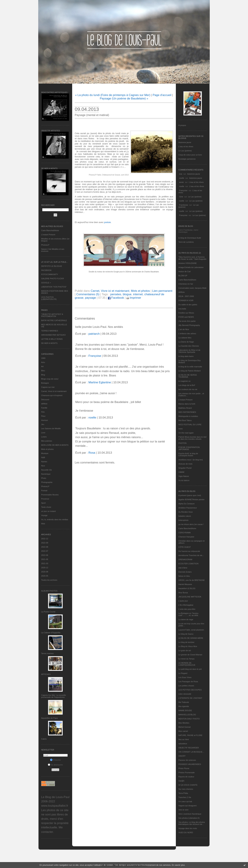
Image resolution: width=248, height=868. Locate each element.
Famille (44, 408)
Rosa (92, 453)
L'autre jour (183, 601)
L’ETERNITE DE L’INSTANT (190, 698)
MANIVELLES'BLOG (187, 715)
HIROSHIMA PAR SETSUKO (53, 335)
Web (43, 524)
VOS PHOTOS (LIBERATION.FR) (49, 298)
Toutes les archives (49, 580)
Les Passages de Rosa (188, 682)
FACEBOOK (46, 270)
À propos (182, 125)
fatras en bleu (184, 576)
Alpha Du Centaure (187, 504)
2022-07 (45, 551)
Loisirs (44, 437)
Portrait (44, 491)
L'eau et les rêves (186, 147)
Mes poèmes (47, 441)
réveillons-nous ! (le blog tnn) (191, 460)
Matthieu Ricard (185, 408)
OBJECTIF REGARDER (189, 748)
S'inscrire (55, 760)
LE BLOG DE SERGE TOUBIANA (188, 376)
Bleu (43, 371)
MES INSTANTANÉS (187, 412)
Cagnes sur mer (48, 387)
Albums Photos (49, 591)
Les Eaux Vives (185, 677)
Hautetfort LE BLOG (187, 588)
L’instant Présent (48, 235)
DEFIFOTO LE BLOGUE (52, 266)
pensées (116, 294)
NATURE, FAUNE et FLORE (190, 735)
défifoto (44, 404)
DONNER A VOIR (186, 300)
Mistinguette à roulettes (188, 416)
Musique (45, 453)
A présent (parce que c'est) (190, 495)
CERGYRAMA (185, 533)
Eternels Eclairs (185, 572)
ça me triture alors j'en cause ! (191, 524)
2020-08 (45, 572)
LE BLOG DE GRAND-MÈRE (191, 638)
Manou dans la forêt (187, 404)
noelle (182, 178)
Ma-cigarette (184, 706)
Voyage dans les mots (188, 828)
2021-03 (45, 563)
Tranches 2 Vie (185, 797)
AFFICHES (46, 674)
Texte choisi (46, 507)
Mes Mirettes (184, 723)
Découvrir (45, 400)
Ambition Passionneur (188, 508)
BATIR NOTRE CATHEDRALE (54, 320)
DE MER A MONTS (49, 343)
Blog (43, 375)
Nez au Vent (184, 739)
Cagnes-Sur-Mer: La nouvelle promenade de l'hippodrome (54, 696)
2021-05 (45, 559)
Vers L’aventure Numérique (190, 814)
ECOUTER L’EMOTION (188, 564)
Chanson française (186, 537)
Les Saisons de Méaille (51, 428)
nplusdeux (183, 744)
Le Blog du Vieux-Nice (188, 646)
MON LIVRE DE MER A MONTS (55, 445)
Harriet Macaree (185, 584)
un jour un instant (48, 511)
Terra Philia (183, 793)
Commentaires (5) (88, 294)
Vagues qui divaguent (187, 806)
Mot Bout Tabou (185, 420)
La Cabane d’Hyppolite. (51, 633)
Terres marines (47, 653)
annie (181, 182)
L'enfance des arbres (187, 334)
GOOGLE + (46, 283)
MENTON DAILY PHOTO (189, 719)
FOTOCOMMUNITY (50, 274)
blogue (127, 294)
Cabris (44, 739)
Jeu (43, 424)
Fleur (43, 416)
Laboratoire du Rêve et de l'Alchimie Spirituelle (189, 351)
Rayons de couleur (186, 777)
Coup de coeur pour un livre (190, 155)
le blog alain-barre (186, 356)
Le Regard (183, 673)
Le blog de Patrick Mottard (189, 371)
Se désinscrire (55, 765)
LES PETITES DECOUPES (190, 690)
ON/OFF (182, 756)
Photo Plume (184, 768)
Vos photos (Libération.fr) (189, 818)
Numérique (46, 474)
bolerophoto (183, 520)
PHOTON (182, 443)
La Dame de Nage (186, 342)
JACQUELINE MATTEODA (190, 597)
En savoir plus (178, 865)
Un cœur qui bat (185, 801)
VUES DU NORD (186, 832)
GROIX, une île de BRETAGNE (192, 580)
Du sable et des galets (188, 305)
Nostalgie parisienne (187, 159)
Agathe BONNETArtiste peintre (191, 499)
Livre (43, 433)
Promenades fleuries (50, 495)
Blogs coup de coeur (50, 379)
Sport (43, 503)
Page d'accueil (162, 95)
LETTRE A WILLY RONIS (52, 339)
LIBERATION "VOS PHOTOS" (54, 287)
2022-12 (45, 539)
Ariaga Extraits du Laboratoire (191, 267)
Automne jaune (185, 142)
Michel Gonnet (185, 727)
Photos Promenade (187, 773)
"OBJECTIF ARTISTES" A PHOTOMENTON (52, 315)
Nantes (44, 462)
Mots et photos (47, 449)
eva (181, 174)
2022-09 (45, 543)
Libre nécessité (185, 694)
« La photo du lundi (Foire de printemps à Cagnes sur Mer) (113, 95)
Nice (43, 466)
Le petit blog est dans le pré (190, 669)
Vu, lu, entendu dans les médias (55, 519)
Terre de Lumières (186, 242)
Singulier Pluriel (185, 468)
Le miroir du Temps (186, 659)
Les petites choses (186, 686)
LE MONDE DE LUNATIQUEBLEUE (187, 664)
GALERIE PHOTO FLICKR (53, 279)
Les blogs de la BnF (187, 385)
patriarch (94, 334)
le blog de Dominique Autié (190, 238)
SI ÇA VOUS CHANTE (188, 785)
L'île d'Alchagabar (186, 605)
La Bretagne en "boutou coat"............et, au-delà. (188, 614)
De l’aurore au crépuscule (189, 551)
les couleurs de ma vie (188, 389)
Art (42, 366)
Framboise (184, 205)
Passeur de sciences (187, 760)
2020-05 (45, 576)
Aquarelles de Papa (49, 718)
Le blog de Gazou (186, 634)
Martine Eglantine (100, 382)
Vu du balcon (184, 480)
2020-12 (45, 568)
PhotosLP (45, 245)
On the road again (186, 433)
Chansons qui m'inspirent (52, 395)
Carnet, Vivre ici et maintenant (54, 391)
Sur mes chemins (186, 789)
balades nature (185, 516)
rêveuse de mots (185, 464)
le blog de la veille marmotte (190, 367)
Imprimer (134, 298)
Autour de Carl (185, 271)
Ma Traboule (184, 702)
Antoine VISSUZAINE (188, 263)
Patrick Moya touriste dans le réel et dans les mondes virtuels (192, 438)
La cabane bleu (185, 338)
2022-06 (45, 555)
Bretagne (45, 383)
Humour (45, 420)
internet (138, 294)
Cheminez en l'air (186, 284)
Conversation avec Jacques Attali (192, 288)
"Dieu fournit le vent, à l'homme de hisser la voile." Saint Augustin (192, 258)
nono (180, 429)
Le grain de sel (185, 650)
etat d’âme (183, 568)
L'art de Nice (184, 329)
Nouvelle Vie (46, 470)
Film (43, 412)
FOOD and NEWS (186, 317)
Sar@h (181, 781)
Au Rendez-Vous (186, 512)
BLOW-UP (183, 276)
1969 (43, 358)
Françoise (183, 190)
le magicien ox (184, 381)
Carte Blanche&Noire (50, 230)
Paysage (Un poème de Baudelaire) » (124, 99)
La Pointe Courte (48, 612)
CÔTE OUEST (185, 547)
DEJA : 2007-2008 (186, 296)
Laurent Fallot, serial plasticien (191, 630)
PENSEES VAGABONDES (190, 764)
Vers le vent (183, 810)
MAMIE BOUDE (185, 710)
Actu (43, 362)
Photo (44, 478)
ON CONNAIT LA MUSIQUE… (191, 752)
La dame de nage (186, 619)
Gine (181, 197)
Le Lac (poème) (185, 151)
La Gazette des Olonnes (189, 346)
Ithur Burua (183, 593)
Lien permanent (162, 291)
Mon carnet (183, 731)
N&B (43, 457)
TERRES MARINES (50, 331)
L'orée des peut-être (187, 609)
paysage (91, 298)
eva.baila (182, 309)
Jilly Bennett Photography (189, 325)
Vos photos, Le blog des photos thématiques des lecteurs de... (192, 823)
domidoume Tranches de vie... (191, 555)
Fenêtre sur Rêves (186, 313)
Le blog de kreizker (186, 642)
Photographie (47, 482)
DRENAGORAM (185, 559)
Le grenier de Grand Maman (190, 655)
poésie (107, 222)
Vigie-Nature (184, 476)
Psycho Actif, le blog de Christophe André (188, 455)
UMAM (181, 472)
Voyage (44, 515)
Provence (45, 499)
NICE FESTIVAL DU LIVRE (190, 425)
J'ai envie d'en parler (187, 321)
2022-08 (45, 547)
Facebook (116, 298)
